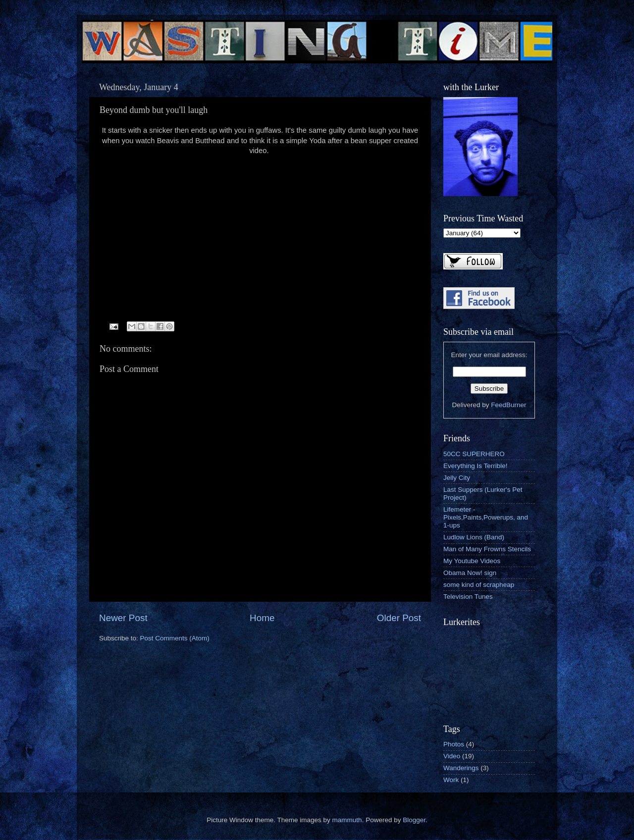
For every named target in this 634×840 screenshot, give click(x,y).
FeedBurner (508, 405)
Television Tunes (468, 597)
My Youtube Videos (472, 561)
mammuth (347, 820)
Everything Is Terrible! (475, 466)
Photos (454, 744)
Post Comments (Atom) (175, 638)
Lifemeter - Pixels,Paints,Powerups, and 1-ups (486, 517)
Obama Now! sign (470, 573)
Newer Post (123, 618)
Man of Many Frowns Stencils (487, 549)
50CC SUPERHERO (474, 454)
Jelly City (457, 478)
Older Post (399, 618)
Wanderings (461, 768)
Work (451, 780)
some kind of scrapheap (479, 585)
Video (452, 756)
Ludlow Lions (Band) (474, 537)
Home (262, 618)
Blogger (414, 820)
